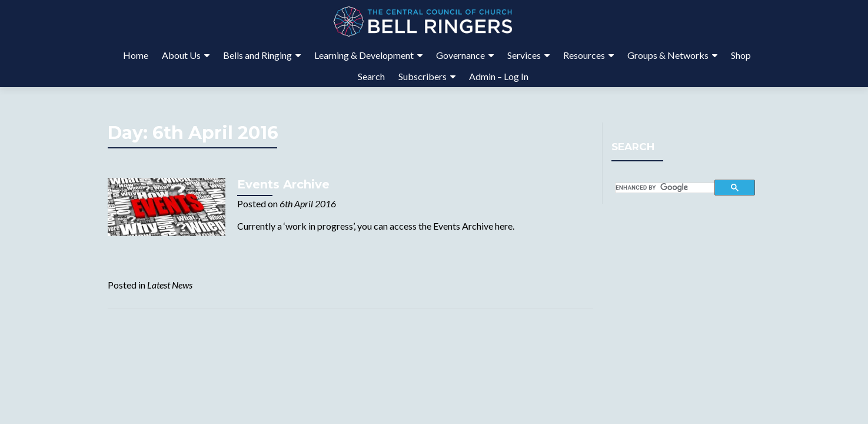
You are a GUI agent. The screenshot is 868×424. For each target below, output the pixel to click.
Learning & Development (364, 55)
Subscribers (423, 76)
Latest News (170, 285)
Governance (460, 55)
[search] (665, 188)
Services (524, 55)
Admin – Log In (499, 76)
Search (371, 76)
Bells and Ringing (257, 55)
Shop (741, 55)
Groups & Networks (668, 55)
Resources (584, 55)
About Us (181, 55)
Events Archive (283, 184)
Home (136, 55)
